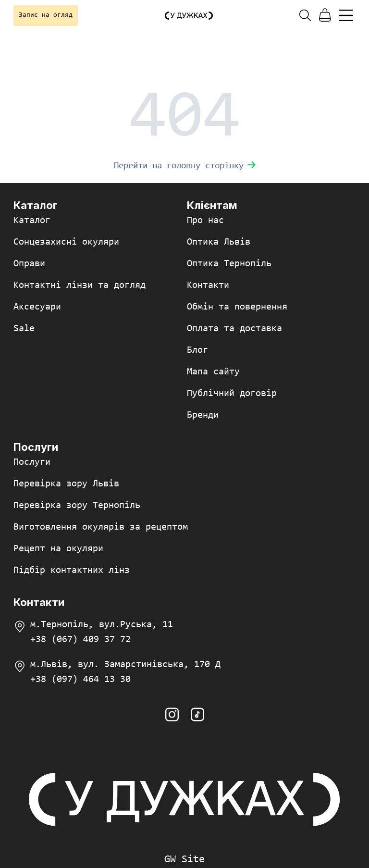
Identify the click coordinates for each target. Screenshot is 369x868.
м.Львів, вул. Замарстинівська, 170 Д (125, 665)
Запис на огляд (46, 15)
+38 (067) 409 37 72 (80, 640)
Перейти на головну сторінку (185, 166)
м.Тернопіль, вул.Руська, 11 (102, 625)
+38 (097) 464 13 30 (80, 680)
